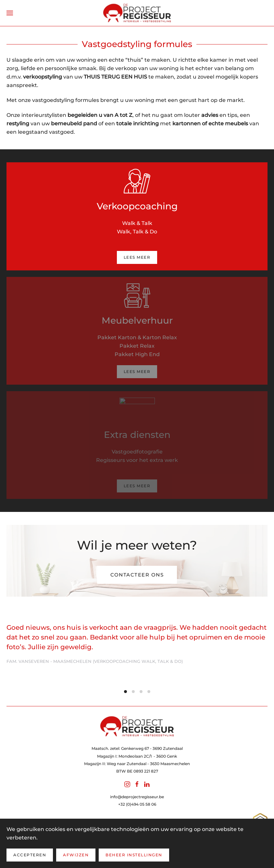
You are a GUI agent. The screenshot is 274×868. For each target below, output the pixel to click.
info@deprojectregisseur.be (137, 797)
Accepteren (30, 855)
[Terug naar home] (137, 13)
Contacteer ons (137, 575)
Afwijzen (76, 855)
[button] (10, 13)
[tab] (125, 692)
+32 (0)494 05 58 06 (137, 804)
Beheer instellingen (134, 855)
